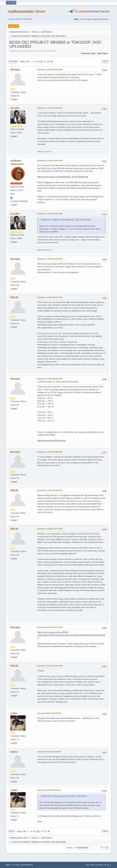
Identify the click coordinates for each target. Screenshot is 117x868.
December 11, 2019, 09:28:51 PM (50, 379)
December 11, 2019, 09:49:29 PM (50, 452)
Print (105, 62)
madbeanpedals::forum (26, 11)
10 (37, 61)
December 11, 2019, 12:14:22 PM (50, 70)
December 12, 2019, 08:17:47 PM (50, 529)
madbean (16, 161)
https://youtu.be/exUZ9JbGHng (51, 441)
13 (48, 61)
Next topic (102, 53)
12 (45, 61)
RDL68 (14, 297)
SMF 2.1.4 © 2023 (12, 865)
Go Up (11, 831)
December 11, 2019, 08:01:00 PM (50, 259)
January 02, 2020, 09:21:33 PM (49, 713)
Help (87, 865)
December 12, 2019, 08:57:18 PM (50, 627)
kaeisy (14, 752)
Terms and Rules (97, 865)
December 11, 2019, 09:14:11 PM (50, 297)
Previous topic (88, 53)
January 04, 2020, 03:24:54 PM (49, 790)
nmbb (14, 713)
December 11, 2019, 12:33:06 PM (50, 108)
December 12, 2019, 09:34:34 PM (50, 666)
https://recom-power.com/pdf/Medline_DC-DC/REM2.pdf (63, 177)
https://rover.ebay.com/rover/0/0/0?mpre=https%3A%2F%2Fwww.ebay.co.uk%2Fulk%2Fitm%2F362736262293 (71, 635)
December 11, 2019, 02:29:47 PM (50, 161)
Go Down (13, 62)
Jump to (70, 847)
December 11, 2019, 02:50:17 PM (50, 214)
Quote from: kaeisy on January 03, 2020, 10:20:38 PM (64, 796)
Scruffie (15, 108)
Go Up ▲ (108, 865)
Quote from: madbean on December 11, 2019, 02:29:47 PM (66, 220)
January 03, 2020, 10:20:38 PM (49, 752)
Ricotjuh (15, 70)
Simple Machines (27, 865)
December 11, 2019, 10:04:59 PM (50, 490)
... (33, 61)
